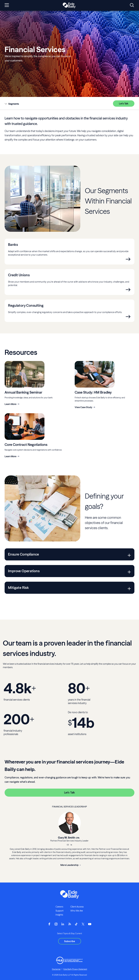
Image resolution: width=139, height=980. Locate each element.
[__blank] (71, 845)
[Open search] (132, 5)
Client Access (77, 907)
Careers (59, 907)
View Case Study (83, 407)
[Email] (68, 845)
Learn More (11, 404)
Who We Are (77, 911)
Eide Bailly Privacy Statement (75, 969)
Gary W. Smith (66, 838)
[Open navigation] (7, 5)
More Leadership (69, 865)
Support (59, 911)
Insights (59, 915)
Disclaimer (56, 969)
